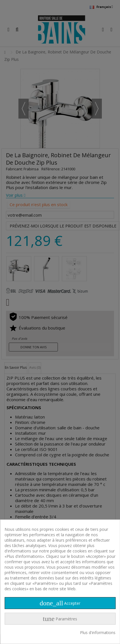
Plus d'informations (98, 632)
